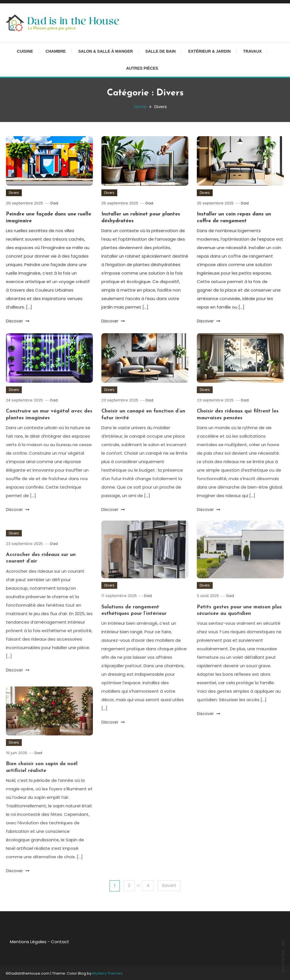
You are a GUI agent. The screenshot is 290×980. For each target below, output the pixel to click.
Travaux (253, 51)
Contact (56, 941)
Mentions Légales (24, 941)
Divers (14, 193)
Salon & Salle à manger (105, 51)
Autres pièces (142, 68)
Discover (18, 321)
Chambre (56, 51)
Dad (55, 203)
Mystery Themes (107, 973)
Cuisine (25, 51)
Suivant (170, 885)
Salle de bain (160, 51)
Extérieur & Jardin (209, 51)
